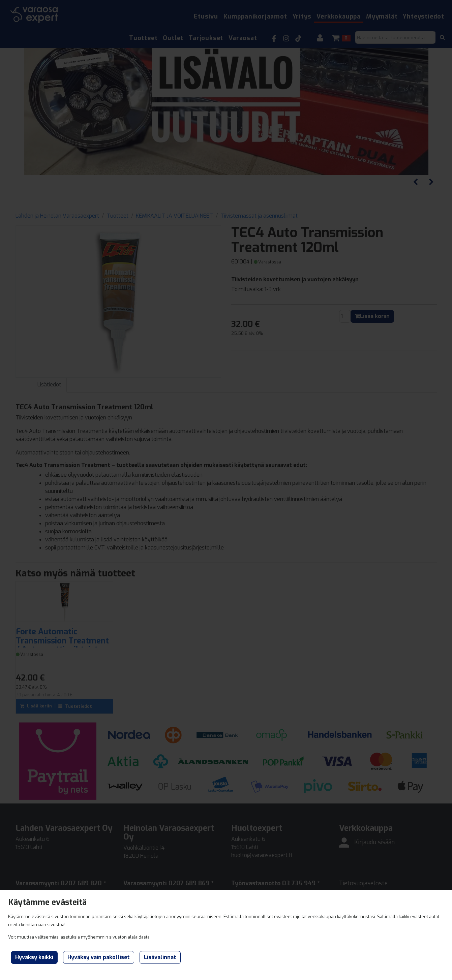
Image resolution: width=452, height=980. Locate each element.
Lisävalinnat (160, 957)
